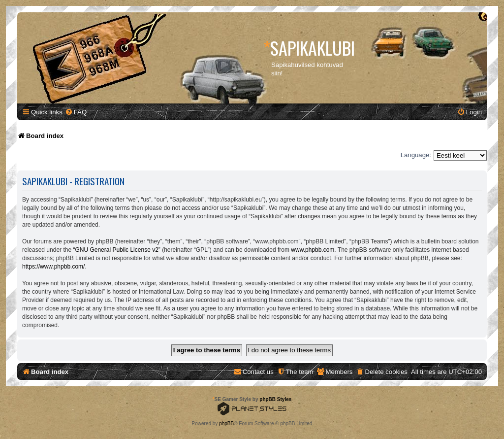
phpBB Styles (275, 399)
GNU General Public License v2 (116, 250)
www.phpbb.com (313, 250)
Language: (416, 155)
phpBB (226, 423)
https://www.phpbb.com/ (53, 267)
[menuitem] (76, 112)
